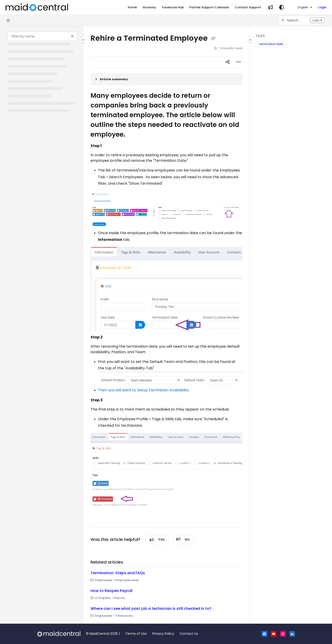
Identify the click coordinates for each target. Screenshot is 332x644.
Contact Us (189, 634)
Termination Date (271, 44)
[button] (303, 20)
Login (322, 7)
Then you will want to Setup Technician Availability (143, 390)
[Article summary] (167, 79)
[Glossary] (149, 7)
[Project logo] (37, 7)
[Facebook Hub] (173, 7)
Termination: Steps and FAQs (118, 573)
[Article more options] (239, 62)
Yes (157, 539)
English (300, 7)
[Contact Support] (248, 7)
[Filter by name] (42, 36)
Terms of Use (136, 634)
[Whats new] (270, 7)
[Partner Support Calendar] (209, 7)
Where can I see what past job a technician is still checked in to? (151, 609)
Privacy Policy (163, 634)
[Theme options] (282, 7)
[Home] (132, 7)
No (183, 539)
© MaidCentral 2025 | (103, 634)
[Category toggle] (83, 40)
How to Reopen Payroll (111, 591)
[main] (167, 325)
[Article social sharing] (228, 62)
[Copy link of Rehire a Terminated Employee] (213, 39)
